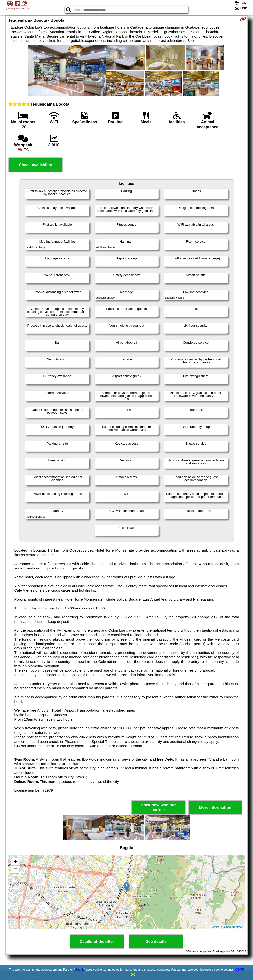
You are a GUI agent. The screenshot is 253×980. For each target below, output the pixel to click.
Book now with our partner (158, 807)
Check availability (35, 165)
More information (215, 808)
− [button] (15, 869)
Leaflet (215, 927)
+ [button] (15, 862)
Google (80, 970)
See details (156, 942)
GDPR (240, 970)
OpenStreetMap (234, 927)
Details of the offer (97, 942)
